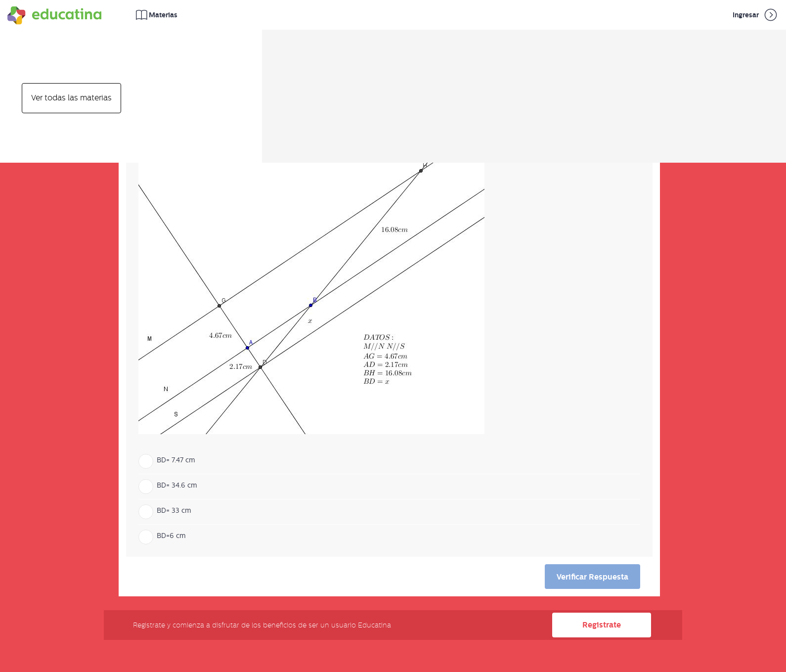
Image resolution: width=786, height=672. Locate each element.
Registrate (602, 625)
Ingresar (756, 15)
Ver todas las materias (71, 98)
